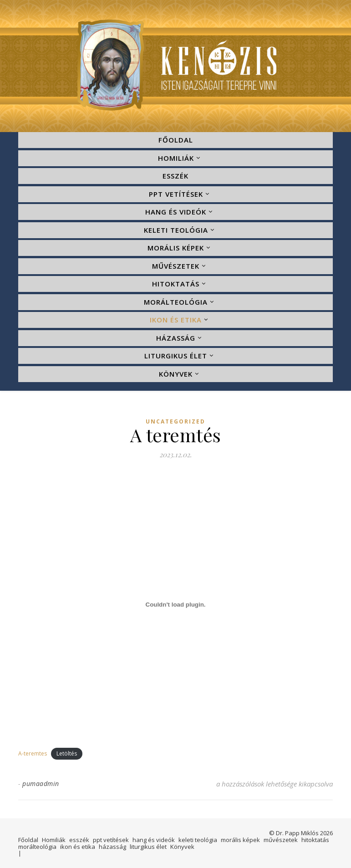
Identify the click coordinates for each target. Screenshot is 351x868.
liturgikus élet (176, 356)
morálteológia (176, 302)
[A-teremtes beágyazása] (175, 605)
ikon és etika (176, 320)
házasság (176, 338)
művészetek (176, 266)
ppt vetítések (176, 194)
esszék (175, 176)
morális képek (176, 248)
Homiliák (176, 158)
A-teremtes (33, 753)
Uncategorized (175, 422)
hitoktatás (176, 284)
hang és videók (176, 212)
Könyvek (176, 374)
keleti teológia (176, 230)
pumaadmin (41, 784)
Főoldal (176, 140)
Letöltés (67, 753)
